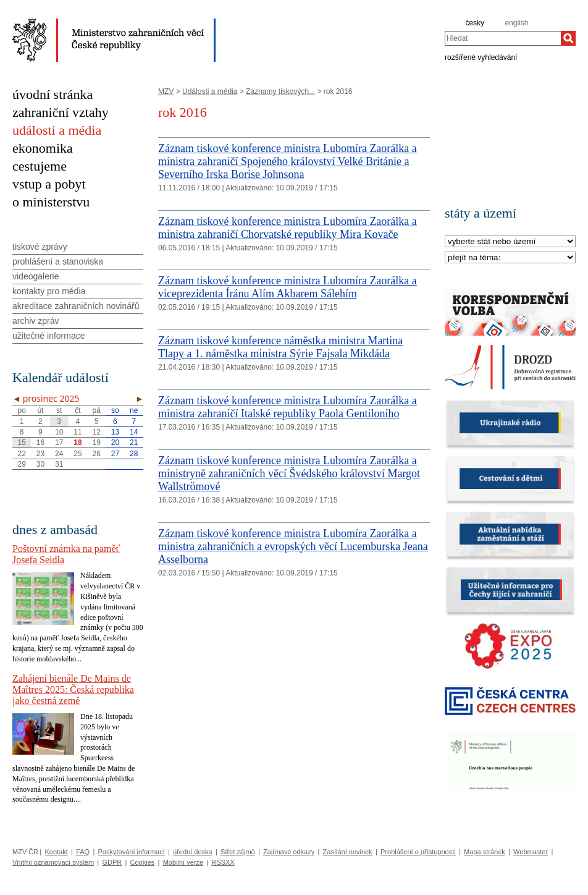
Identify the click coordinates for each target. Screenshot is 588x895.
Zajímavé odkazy (289, 852)
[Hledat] (568, 38)
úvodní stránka (52, 94)
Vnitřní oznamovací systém (53, 862)
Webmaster (531, 852)
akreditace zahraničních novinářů (76, 306)
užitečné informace (49, 336)
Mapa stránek (485, 852)
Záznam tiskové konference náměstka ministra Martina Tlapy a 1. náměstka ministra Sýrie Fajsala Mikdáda (280, 347)
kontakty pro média (49, 291)
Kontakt (56, 852)
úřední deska (193, 852)
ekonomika (43, 148)
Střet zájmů (238, 852)
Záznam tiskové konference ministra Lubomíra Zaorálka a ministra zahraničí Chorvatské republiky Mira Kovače (288, 228)
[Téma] (510, 258)
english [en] (516, 23)
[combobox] (503, 38)
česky (475, 23)
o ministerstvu (51, 202)
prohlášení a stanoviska (58, 261)
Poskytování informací (132, 852)
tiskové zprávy (40, 247)
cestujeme (40, 166)
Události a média (210, 91)
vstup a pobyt (49, 184)
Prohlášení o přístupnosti (418, 852)
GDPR (112, 862)
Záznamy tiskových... (280, 91)
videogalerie (36, 276)
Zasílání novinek (348, 852)
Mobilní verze (183, 862)
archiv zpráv (36, 321)
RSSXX (223, 862)
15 (21, 443)
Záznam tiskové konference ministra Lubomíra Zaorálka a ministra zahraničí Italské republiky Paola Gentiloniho (288, 407)
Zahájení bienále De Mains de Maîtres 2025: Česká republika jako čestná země (73, 689)
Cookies (143, 862)
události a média (57, 130)
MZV (166, 91)
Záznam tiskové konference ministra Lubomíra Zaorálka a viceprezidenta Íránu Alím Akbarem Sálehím (288, 287)
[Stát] (510, 242)
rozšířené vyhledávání (481, 57)
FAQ (83, 852)
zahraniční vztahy (61, 112)
